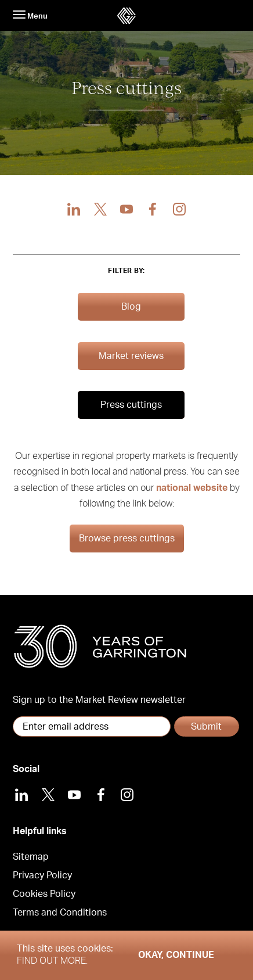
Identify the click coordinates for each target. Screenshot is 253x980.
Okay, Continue (176, 955)
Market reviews (131, 356)
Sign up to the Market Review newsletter (99, 700)
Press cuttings (131, 405)
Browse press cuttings (127, 539)
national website (192, 488)
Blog (131, 307)
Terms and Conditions (60, 913)
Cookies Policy (44, 894)
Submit (206, 727)
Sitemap (31, 857)
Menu (30, 15)
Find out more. (52, 961)
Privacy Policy (42, 875)
